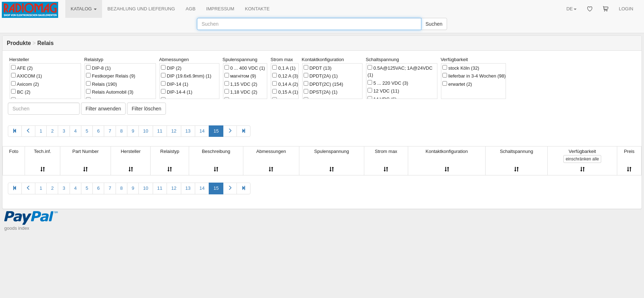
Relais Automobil (110, 92)
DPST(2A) (321, 92)
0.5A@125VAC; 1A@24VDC (400, 71)
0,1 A (284, 68)
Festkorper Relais (111, 76)
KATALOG (84, 9)
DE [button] (571, 9)
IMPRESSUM (220, 9)
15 (216, 131)
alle (582, 159)
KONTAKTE (257, 9)
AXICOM (27, 76)
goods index (17, 228)
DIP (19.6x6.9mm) (186, 76)
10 (146, 131)
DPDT (318, 68)
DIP (171, 68)
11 (160, 131)
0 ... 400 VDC (245, 68)
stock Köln (461, 68)
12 (174, 131)
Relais (102, 84)
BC (21, 92)
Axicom (25, 84)
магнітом (240, 76)
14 (202, 131)
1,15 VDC (241, 84)
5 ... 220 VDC (388, 83)
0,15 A (285, 92)
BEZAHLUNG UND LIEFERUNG (141, 9)
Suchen (434, 24)
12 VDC (383, 91)
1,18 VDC (241, 92)
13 (188, 131)
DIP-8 (98, 68)
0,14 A (285, 84)
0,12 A (285, 76)
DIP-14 (175, 84)
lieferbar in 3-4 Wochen (474, 76)
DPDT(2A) (321, 76)
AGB (190, 9)
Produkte (19, 43)
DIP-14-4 (177, 92)
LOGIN (626, 9)
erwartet (457, 84)
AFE (22, 68)
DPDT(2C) (323, 84)
